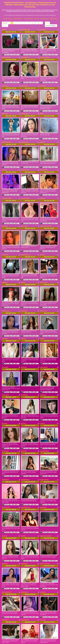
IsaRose (42, 323)
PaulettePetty (24, 377)
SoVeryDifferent (25, 56)
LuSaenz (42, 404)
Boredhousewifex (45, 56)
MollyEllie (43, 190)
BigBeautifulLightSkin (46, 510)
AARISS (4, 30)
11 (38, 23)
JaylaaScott (5, 270)
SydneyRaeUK (44, 350)
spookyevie (43, 377)
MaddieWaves (25, 564)
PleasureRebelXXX (7, 564)
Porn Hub (37, 18)
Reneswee (5, 404)
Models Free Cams (18, 18)
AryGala (23, 270)
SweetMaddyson (25, 457)
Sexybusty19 (5, 430)
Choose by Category (51, 26)
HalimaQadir (5, 350)
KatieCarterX (24, 83)
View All (5, 23)
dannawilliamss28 (26, 483)
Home (47, 23)
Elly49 (42, 109)
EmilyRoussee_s (6, 297)
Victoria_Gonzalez (45, 537)
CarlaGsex (43, 564)
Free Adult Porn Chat (8, 18)
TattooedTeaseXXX (7, 190)
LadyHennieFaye (6, 56)
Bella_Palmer (44, 297)
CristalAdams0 (25, 590)
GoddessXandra (44, 457)
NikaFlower (24, 350)
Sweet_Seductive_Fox (46, 216)
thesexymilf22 (44, 163)
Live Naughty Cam (44, 18)
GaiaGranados (25, 137)
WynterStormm (6, 483)
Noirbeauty (5, 216)
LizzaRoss (24, 323)
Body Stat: (11, 32)
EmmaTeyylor (5, 377)
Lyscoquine (5, 323)
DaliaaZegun (24, 297)
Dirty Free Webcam (29, 18)
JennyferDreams (25, 163)
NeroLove (24, 404)
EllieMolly (4, 163)
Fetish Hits (43, 642)
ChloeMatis (43, 83)
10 (35, 23)
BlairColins (24, 430)
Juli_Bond (43, 590)
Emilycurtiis (5, 109)
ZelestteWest (24, 537)
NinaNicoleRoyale (6, 137)
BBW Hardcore (54, 18)
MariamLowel (44, 270)
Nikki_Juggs (24, 216)
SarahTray (5, 510)
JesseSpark (43, 30)
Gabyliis (42, 137)
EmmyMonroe (6, 590)
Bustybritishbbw (25, 190)
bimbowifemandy (25, 30)
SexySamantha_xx (26, 243)
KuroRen (23, 510)
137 (4, 26)
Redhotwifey (5, 243)
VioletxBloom (5, 457)
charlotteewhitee (44, 430)
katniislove (5, 537)
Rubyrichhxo (5, 83)
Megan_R (43, 243)
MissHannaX (43, 483)
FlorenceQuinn (25, 109)
